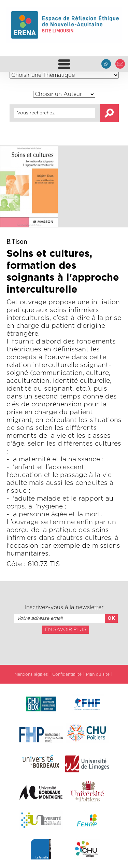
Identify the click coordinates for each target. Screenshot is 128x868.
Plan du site (98, 674)
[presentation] (64, 649)
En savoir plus (66, 630)
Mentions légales (31, 674)
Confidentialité (67, 674)
